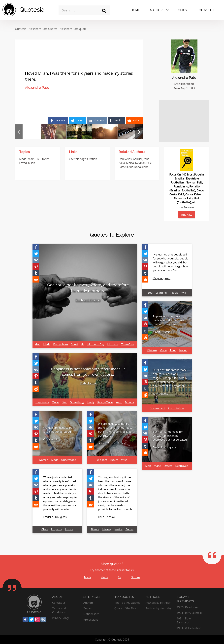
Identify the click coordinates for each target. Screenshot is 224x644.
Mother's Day (96, 344)
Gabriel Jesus (141, 159)
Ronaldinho (141, 167)
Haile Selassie (106, 517)
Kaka (122, 163)
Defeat (168, 466)
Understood (69, 460)
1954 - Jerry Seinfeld (189, 613)
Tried (173, 350)
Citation (92, 159)
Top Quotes (207, 10)
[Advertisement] (184, 121)
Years (31, 159)
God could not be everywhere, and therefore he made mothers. (88, 288)
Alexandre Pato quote (73, 29)
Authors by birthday (158, 603)
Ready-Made (105, 402)
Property (56, 529)
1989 (192, 88)
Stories (45, 159)
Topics (181, 10)
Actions (129, 402)
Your (119, 402)
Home (135, 10)
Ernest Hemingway (164, 447)
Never (183, 350)
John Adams (160, 394)
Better (129, 529)
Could (74, 344)
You (150, 293)
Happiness (42, 402)
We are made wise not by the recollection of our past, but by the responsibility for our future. (115, 430)
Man (148, 466)
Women (43, 460)
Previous (19, 132)
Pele (149, 163)
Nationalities (91, 614)
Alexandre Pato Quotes (43, 29)
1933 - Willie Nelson (189, 628)
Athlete (190, 84)
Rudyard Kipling (88, 300)
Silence (95, 529)
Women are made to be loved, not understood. (58, 430)
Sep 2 (184, 88)
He (83, 344)
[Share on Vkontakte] (97, 121)
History (107, 529)
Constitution (176, 408)
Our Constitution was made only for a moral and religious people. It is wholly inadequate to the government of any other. (170, 378)
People (174, 293)
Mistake (152, 350)
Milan (32, 163)
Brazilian (179, 84)
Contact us (59, 603)
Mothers (113, 344)
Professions (91, 620)
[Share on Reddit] (134, 121)
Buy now (187, 215)
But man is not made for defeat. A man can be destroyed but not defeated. (170, 436)
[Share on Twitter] (78, 121)
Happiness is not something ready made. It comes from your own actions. (88, 372)
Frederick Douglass (55, 517)
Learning (161, 293)
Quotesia (21, 29)
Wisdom (102, 460)
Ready (91, 402)
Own (64, 402)
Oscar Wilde (51, 440)
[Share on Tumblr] (116, 121)
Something (77, 402)
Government (158, 408)
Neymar (140, 163)
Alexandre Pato (37, 88)
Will (184, 293)
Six (38, 159)
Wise (124, 460)
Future (114, 460)
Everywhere (61, 344)
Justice (69, 529)
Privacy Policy (61, 618)
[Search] (104, 11)
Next (139, 132)
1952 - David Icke (187, 607)
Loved (23, 163)
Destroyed (182, 466)
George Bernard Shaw (111, 444)
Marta (130, 163)
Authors (157, 10)
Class (45, 529)
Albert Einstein (161, 332)
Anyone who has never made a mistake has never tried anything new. (169, 320)
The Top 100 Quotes (127, 603)
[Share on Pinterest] (36, 266)
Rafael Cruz (126, 167)
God (38, 344)
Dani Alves (125, 159)
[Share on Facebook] (58, 121)
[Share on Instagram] (37, 619)
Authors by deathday (159, 608)
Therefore (128, 344)
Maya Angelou (162, 278)
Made (23, 159)
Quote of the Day (125, 608)
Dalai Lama (88, 383)
